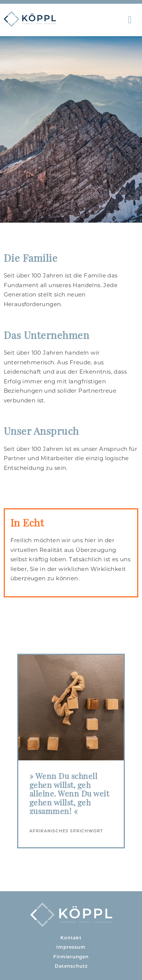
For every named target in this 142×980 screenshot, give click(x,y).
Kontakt (71, 938)
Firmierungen (71, 957)
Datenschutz (71, 966)
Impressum (71, 947)
